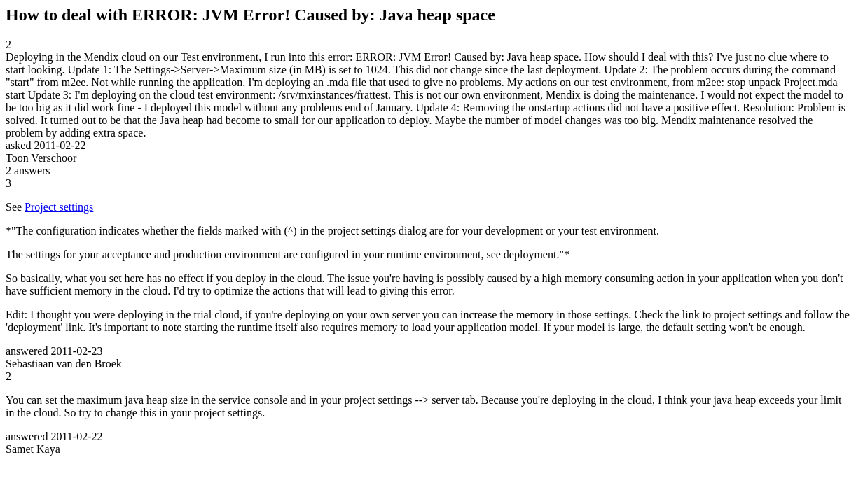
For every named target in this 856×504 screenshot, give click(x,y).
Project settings (59, 207)
